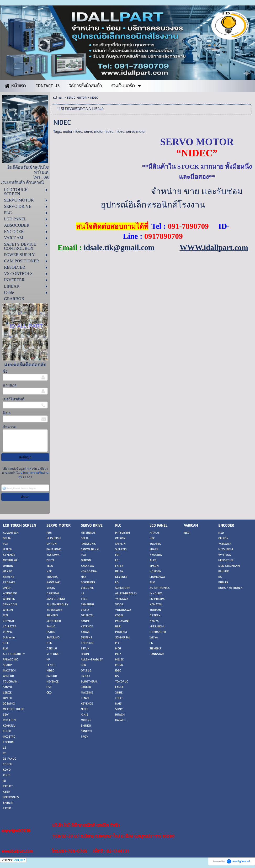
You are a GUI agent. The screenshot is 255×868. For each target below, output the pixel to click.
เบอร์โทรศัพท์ (13, 399)
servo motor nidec (99, 131)
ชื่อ (5, 371)
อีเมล (7, 413)
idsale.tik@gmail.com (119, 247)
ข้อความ (9, 427)
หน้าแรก (58, 98)
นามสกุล (10, 385)
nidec (120, 131)
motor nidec (73, 131)
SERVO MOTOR (77, 98)
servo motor (136, 131)
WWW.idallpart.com (214, 247)
